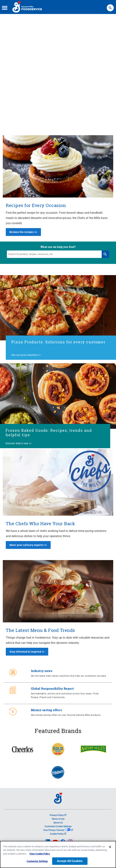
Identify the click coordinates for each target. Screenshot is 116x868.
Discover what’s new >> (19, 443)
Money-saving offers (46, 710)
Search (110, 6)
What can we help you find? (58, 247)
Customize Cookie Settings (58, 826)
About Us (58, 823)
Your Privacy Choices (58, 830)
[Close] (110, 847)
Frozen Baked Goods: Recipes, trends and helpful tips (49, 433)
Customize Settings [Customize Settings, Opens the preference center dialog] (37, 862)
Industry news (42, 671)
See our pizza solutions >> (26, 355)
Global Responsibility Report (52, 688)
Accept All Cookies (70, 862)
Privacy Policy (58, 815)
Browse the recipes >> (23, 232)
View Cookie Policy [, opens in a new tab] (40, 854)
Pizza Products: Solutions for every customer (58, 342)
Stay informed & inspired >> (27, 652)
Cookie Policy (58, 834)
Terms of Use (58, 819)
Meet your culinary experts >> (28, 545)
